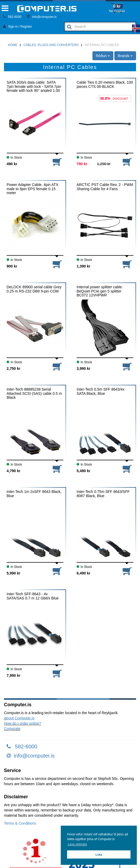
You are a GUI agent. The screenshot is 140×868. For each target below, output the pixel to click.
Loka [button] (99, 855)
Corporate (12, 729)
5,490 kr (83, 471)
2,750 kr (13, 369)
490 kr (12, 164)
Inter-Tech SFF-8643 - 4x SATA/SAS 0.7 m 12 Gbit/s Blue (33, 596)
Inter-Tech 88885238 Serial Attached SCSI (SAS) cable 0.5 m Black (34, 393)
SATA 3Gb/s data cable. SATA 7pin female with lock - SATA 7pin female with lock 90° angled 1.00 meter (34, 86)
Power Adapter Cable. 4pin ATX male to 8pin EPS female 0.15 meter (32, 189)
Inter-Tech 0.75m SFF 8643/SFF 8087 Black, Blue (103, 494)
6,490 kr (83, 573)
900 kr (12, 266)
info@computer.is (41, 17)
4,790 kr (13, 471)
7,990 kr (13, 675)
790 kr (82, 164)
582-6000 (12, 17)
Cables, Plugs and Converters (51, 45)
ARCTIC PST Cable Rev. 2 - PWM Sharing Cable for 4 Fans (105, 187)
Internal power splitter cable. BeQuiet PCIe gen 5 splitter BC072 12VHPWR (100, 291)
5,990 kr (13, 573)
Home (13, 45)
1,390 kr (83, 266)
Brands (125, 56)
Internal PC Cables (102, 45)
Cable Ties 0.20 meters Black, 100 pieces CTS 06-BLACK (105, 84)
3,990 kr (83, 369)
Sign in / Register (17, 27)
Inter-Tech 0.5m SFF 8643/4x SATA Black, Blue (101, 391)
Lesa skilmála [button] (77, 844)
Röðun (103, 56)
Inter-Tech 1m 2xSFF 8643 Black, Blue (34, 494)
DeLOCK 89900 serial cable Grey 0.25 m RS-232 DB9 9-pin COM (34, 289)
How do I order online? (23, 723)
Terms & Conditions (20, 823)
